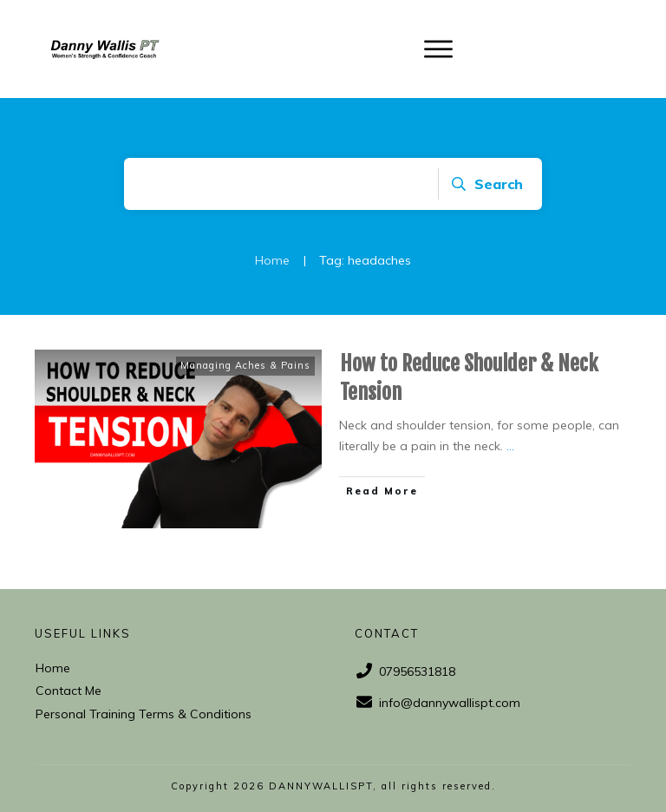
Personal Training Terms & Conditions (144, 714)
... (510, 446)
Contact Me (69, 691)
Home (53, 668)
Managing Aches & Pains (245, 365)
